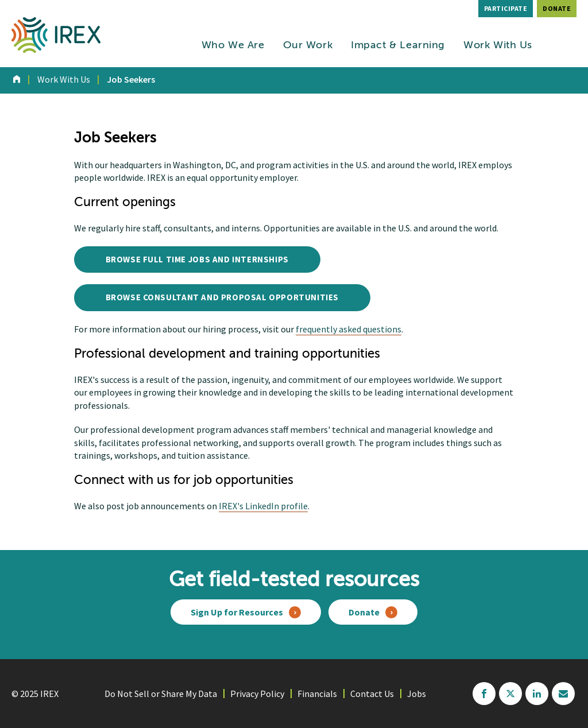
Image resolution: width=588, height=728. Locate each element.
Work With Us (498, 45)
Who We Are (233, 45)
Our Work (308, 45)
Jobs (417, 694)
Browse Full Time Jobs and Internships (197, 259)
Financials (317, 694)
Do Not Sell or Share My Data (161, 694)
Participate (506, 8)
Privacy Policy (257, 694)
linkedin (537, 694)
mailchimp (563, 694)
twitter (510, 694)
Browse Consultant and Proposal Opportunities (222, 297)
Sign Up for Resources (237, 612)
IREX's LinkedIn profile (263, 506)
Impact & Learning (398, 45)
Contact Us (372, 694)
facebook (484, 694)
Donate (557, 8)
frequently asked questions (349, 329)
